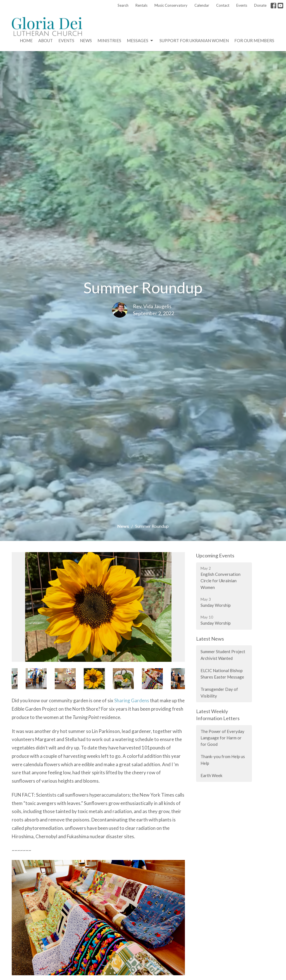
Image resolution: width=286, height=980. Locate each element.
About (46, 40)
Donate (260, 5)
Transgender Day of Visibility (219, 692)
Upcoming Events (215, 555)
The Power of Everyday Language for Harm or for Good (222, 738)
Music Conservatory (171, 5)
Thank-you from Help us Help (223, 760)
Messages (140, 41)
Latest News (210, 639)
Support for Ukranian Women (194, 40)
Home (26, 40)
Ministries (109, 40)
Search (123, 5)
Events (242, 5)
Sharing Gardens (132, 700)
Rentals (141, 5)
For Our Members (254, 40)
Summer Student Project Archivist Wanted (223, 655)
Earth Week (211, 775)
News (86, 40)
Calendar (202, 5)
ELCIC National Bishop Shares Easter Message (222, 674)
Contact (223, 5)
